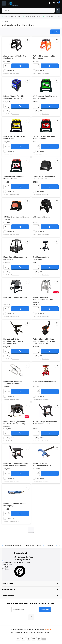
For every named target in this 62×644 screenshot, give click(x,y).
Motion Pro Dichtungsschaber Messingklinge (14, 505)
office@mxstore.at (24, 560)
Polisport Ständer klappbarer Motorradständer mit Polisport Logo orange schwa (44, 341)
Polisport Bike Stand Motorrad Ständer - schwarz (44, 178)
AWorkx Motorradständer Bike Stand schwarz (15, 57)
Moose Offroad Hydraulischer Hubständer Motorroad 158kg (14, 423)
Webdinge (48, 630)
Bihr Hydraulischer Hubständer (45, 381)
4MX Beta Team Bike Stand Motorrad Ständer (13, 178)
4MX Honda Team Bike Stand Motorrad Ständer (44, 138)
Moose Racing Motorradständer (15, 297)
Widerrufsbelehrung (21, 633)
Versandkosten (16, 74)
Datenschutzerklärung (36, 633)
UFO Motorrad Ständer (41, 217)
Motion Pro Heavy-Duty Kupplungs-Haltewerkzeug (43, 464)
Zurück (6, 21)
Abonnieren (45, 609)
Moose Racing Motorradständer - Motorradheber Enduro (45, 423)
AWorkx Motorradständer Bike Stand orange (44, 57)
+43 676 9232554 (24, 562)
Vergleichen (10, 71)
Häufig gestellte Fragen (25, 557)
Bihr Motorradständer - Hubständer (42, 258)
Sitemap (47, 633)
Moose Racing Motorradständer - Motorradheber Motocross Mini (16, 464)
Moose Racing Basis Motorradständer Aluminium (43, 298)
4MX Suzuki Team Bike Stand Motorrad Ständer (14, 138)
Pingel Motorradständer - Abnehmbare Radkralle (13, 383)
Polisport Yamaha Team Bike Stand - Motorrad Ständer (14, 97)
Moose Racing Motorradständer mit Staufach (15, 258)
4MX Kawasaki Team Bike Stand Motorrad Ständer (45, 97)
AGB (12, 633)
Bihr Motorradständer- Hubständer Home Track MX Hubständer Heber (14, 341)
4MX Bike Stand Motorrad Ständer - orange (16, 218)
